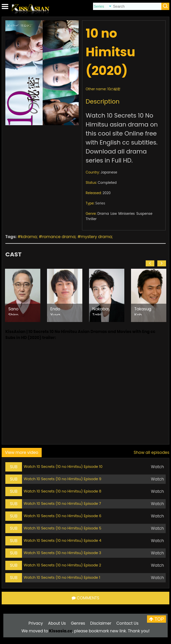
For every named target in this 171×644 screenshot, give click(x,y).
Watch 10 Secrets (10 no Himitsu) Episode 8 (62, 491)
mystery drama (96, 237)
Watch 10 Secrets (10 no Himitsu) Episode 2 (62, 565)
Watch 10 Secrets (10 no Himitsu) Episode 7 (62, 503)
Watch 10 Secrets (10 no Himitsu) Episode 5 (62, 528)
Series (100, 203)
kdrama (29, 237)
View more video (22, 452)
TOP (156, 619)
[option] (23, 295)
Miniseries (126, 214)
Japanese (109, 172)
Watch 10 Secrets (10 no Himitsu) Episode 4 (62, 540)
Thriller (91, 219)
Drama (103, 214)
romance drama (59, 237)
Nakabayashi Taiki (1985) (101, 311)
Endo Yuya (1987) (56, 311)
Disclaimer (101, 623)
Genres (78, 623)
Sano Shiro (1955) (14, 311)
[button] (150, 263)
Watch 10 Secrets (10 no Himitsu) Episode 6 (62, 516)
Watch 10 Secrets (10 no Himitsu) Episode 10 (63, 467)
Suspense (144, 214)
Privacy (36, 623)
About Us (57, 623)
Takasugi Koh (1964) (143, 311)
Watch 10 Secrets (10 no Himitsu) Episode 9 (62, 479)
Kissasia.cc (61, 631)
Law (113, 214)
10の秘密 (114, 89)
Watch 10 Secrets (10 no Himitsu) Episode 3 (62, 553)
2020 (107, 193)
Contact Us (127, 623)
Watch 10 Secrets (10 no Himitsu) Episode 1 (62, 577)
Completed (107, 183)
